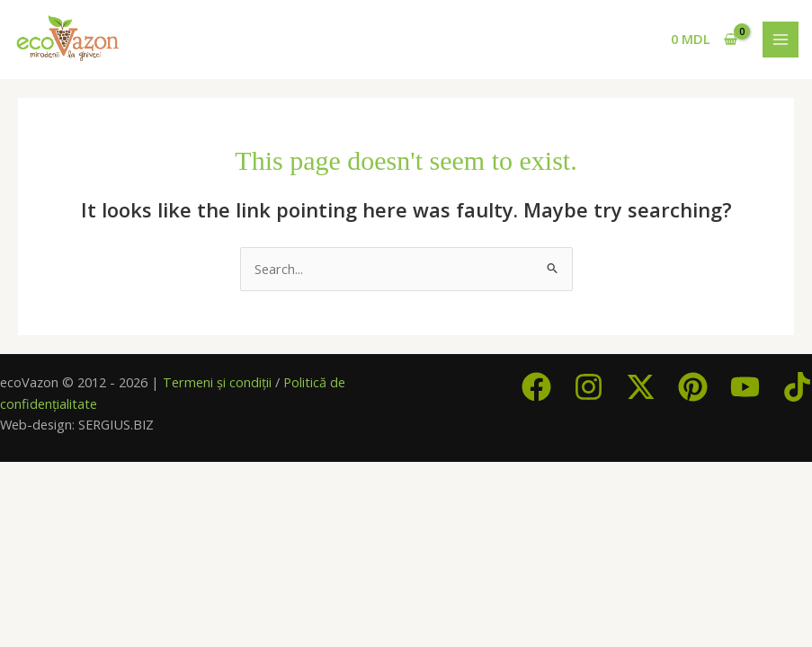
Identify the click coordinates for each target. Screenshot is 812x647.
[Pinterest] (693, 387)
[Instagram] (589, 387)
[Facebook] (536, 387)
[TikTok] (797, 387)
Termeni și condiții (217, 382)
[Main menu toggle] (781, 40)
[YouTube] (745, 387)
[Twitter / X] (641, 387)
